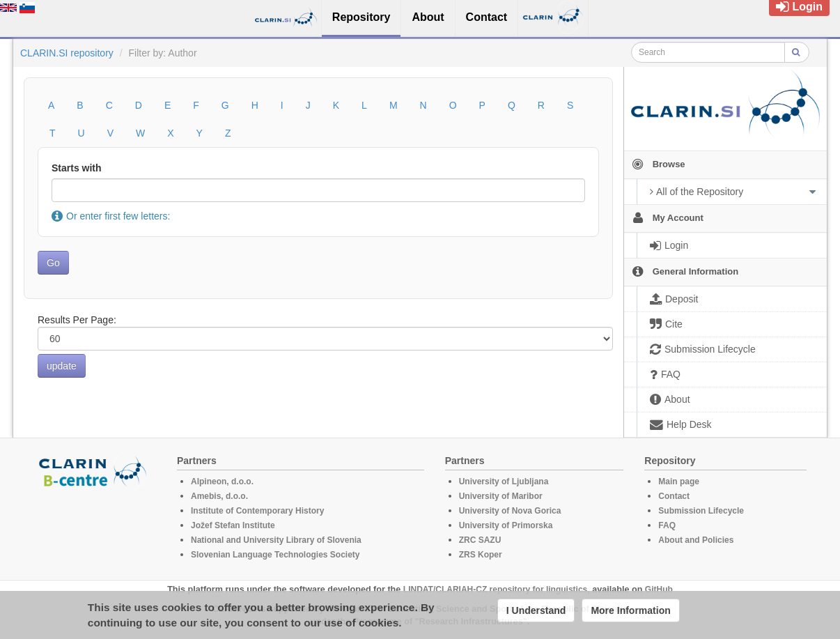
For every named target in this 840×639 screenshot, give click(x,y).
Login (799, 7)
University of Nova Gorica (510, 511)
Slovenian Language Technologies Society (275, 555)
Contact (674, 496)
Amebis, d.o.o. (219, 496)
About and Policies (696, 540)
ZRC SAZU (480, 540)
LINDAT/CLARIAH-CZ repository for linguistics (495, 590)
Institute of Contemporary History (257, 511)
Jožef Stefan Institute (233, 525)
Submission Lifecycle (701, 511)
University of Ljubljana (504, 482)
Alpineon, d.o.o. (222, 482)
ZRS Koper (481, 555)
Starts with (77, 168)
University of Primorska (506, 525)
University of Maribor (501, 496)
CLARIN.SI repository (67, 53)
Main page (679, 482)
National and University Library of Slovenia (276, 540)
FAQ (667, 525)
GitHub (659, 590)
